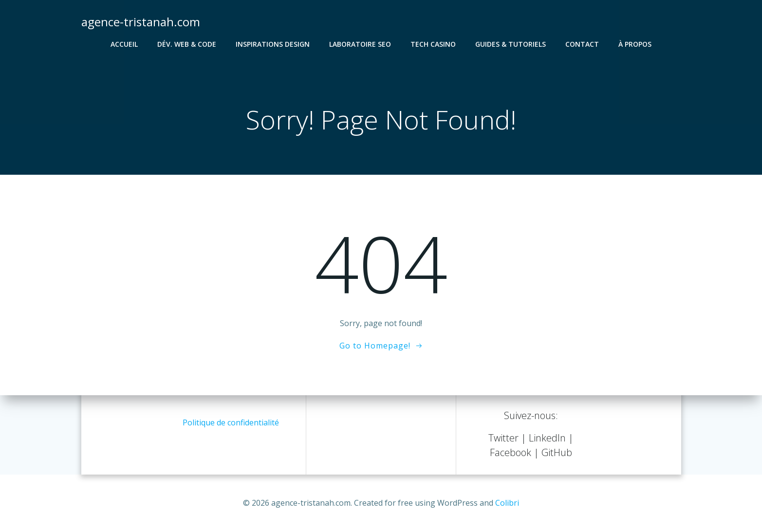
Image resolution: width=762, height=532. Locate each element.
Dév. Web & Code (187, 44)
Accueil (124, 44)
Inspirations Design (273, 44)
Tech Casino (433, 44)
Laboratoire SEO (360, 44)
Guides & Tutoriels (511, 44)
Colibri (507, 503)
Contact (582, 44)
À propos (635, 44)
